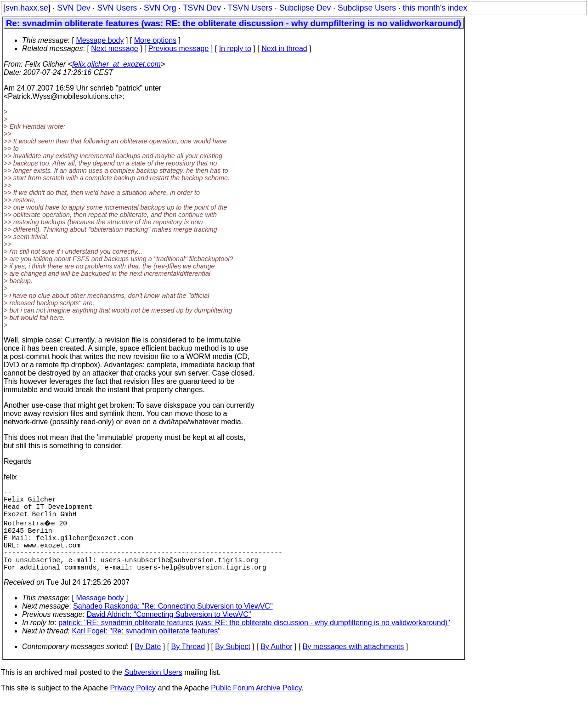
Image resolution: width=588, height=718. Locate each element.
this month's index (435, 8)
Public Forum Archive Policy (256, 706)
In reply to (235, 48)
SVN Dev (73, 8)
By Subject (232, 665)
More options (155, 40)
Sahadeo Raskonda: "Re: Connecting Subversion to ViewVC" (173, 624)
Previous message (179, 48)
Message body (100, 40)
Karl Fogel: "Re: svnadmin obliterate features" (147, 649)
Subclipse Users (367, 8)
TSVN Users (250, 8)
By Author (276, 665)
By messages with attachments (353, 665)
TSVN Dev (202, 8)
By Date (148, 665)
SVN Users (117, 8)
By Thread (188, 665)
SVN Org (160, 8)
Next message (114, 48)
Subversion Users (153, 691)
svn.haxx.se (27, 8)
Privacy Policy (133, 706)
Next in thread (284, 48)
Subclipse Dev (305, 8)
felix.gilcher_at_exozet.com (116, 64)
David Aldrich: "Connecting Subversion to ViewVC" (169, 633)
